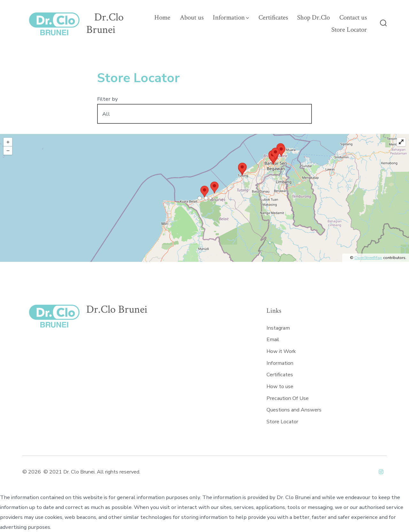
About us (192, 17)
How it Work (281, 351)
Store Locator (349, 30)
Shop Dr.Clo (313, 17)
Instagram (278, 328)
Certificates (273, 17)
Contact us (353, 17)
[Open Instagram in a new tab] (381, 472)
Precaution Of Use (288, 398)
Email (273, 340)
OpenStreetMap (368, 258)
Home (162, 17)
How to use (280, 387)
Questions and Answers (294, 410)
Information (231, 17)
